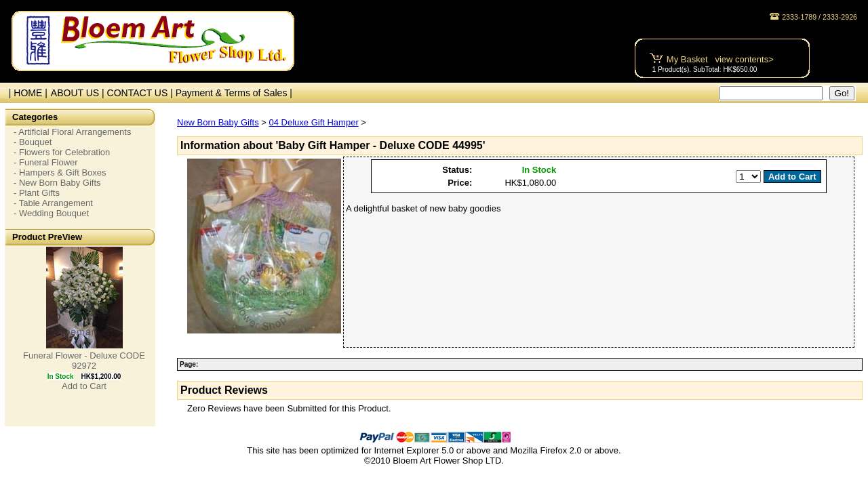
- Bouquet (33, 142)
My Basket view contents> (720, 59)
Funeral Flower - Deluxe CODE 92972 (84, 361)
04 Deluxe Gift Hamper (313, 122)
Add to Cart (84, 386)
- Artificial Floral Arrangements (72, 132)
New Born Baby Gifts (218, 122)
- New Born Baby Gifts (57, 183)
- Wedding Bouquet (51, 213)
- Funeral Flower (46, 162)
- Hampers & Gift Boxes (60, 172)
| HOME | (25, 93)
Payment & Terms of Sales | (234, 93)
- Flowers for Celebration (62, 152)
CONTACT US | (141, 93)
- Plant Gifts (37, 193)
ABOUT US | (79, 93)
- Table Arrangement (53, 203)
